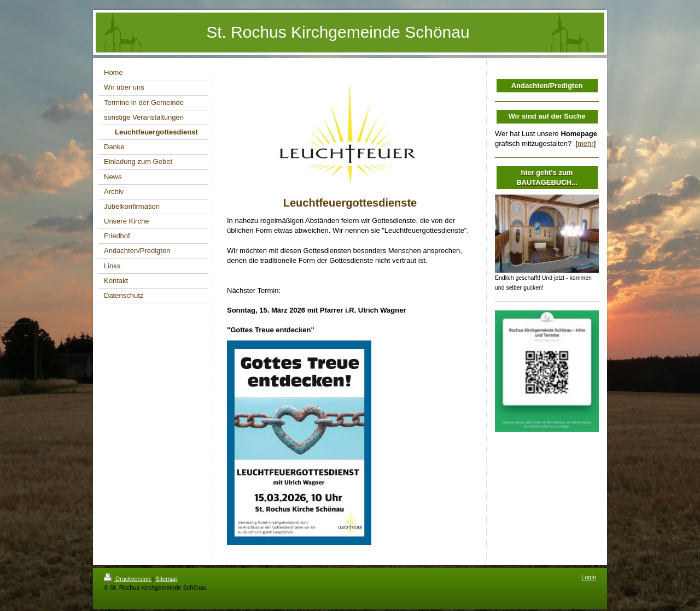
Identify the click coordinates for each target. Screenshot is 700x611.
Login (589, 577)
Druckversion (128, 579)
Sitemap (166, 579)
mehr (586, 143)
